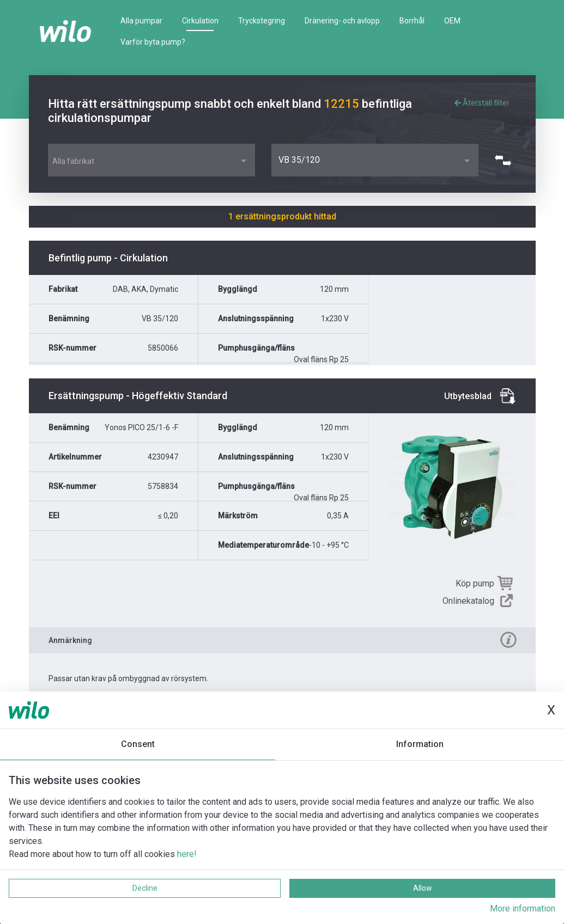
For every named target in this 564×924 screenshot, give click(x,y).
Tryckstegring (262, 21)
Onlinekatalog (468, 601)
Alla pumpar (141, 21)
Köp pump (475, 583)
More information (523, 908)
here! (187, 854)
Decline (145, 888)
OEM (452, 21)
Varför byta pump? (153, 42)
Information (420, 744)
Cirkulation (200, 21)
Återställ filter (482, 103)
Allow (423, 888)
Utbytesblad (468, 396)
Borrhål (412, 21)
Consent (138, 744)
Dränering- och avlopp (342, 21)
